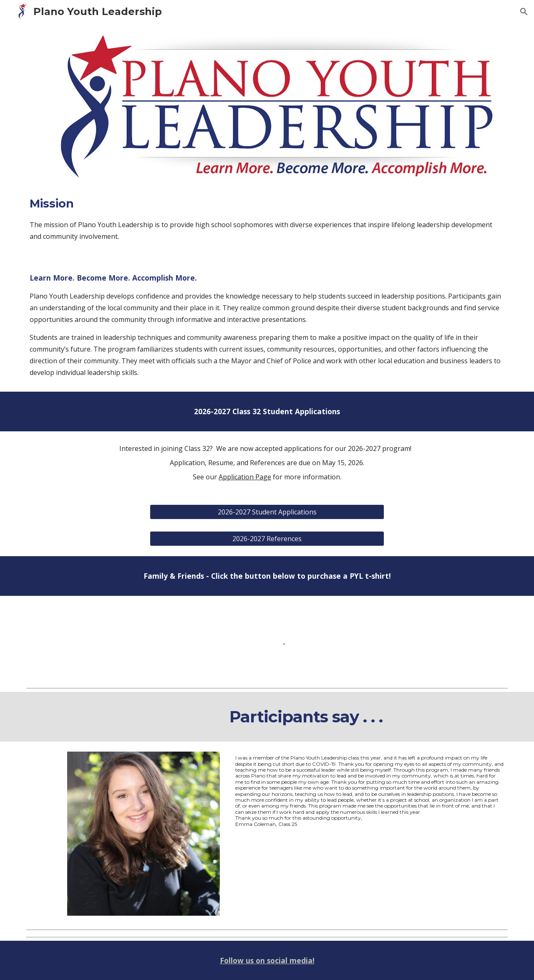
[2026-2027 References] (267, 539)
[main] (267, 219)
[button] (524, 12)
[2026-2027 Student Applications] (267, 512)
